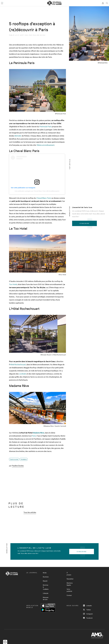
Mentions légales (70, 584)
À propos (69, 574)
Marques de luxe (46, 598)
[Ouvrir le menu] (2, 3)
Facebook (88, 618)
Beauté (45, 581)
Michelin (18, 136)
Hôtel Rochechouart (18, 364)
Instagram (88, 614)
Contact (69, 595)
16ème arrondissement (46, 145)
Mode (45, 573)
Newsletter (70, 579)
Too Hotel (13, 284)
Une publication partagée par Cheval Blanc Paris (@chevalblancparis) (37, 191)
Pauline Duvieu (39, 35)
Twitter (87, 610)
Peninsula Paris (45, 126)
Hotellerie (24, 459)
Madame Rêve (39, 433)
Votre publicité (69, 590)
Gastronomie (14, 459)
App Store (48, 606)
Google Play (48, 610)
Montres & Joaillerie (46, 587)
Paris (34, 436)
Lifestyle (46, 593)
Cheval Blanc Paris (44, 198)
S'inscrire (85, 223)
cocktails (23, 374)
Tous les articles (30, 512)
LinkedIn (87, 606)
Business (46, 577)
